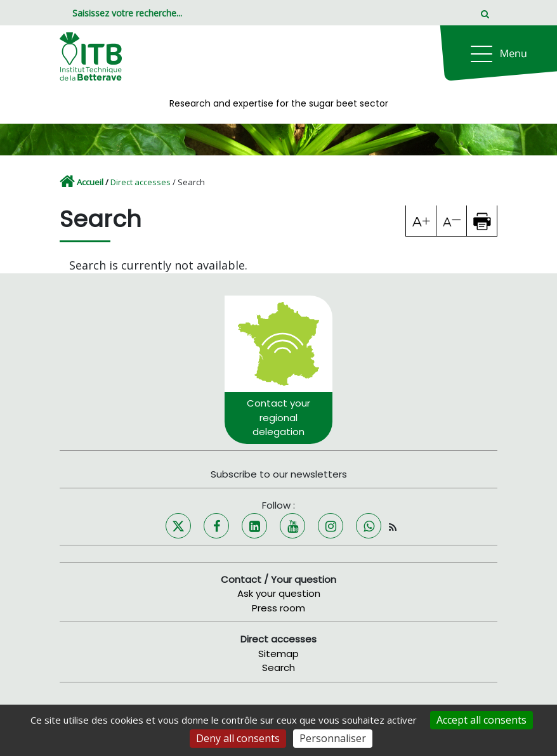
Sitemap (278, 654)
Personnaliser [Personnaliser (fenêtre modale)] (333, 738)
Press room (278, 608)
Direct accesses (141, 182)
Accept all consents (482, 720)
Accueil (90, 182)
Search (278, 668)
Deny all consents (238, 738)
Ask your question (279, 593)
